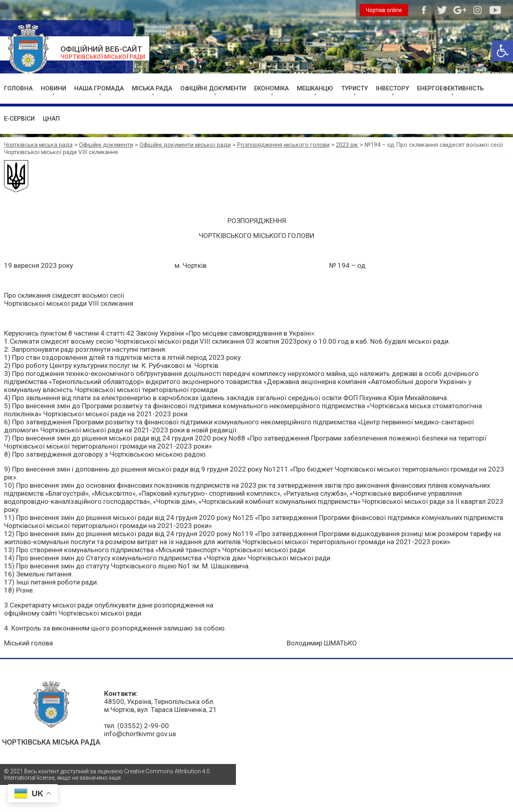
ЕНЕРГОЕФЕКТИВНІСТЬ (450, 88)
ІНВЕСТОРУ (392, 88)
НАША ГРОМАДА (99, 88)
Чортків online (384, 10)
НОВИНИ (53, 88)
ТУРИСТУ (355, 88)
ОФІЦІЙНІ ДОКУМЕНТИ (213, 88)
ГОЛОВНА (18, 88)
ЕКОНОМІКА (271, 88)
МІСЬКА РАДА (152, 88)
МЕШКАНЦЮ (315, 88)
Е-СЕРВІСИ (19, 119)
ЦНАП (51, 119)
